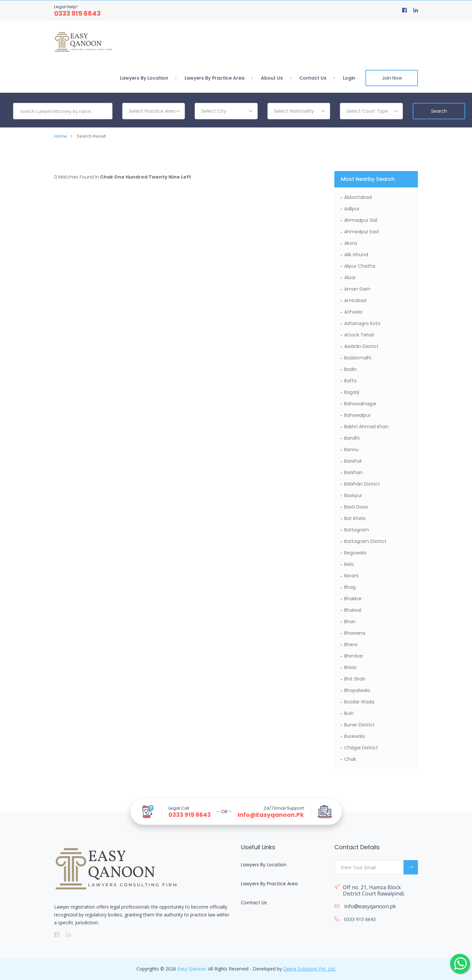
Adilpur (352, 209)
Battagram (357, 530)
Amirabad (355, 300)
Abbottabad (358, 197)
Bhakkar (353, 599)
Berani (351, 576)
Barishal (353, 461)
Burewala (354, 736)
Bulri (349, 713)
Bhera (351, 644)
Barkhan (353, 472)
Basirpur (353, 495)
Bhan (350, 622)
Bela (349, 564)
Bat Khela (355, 518)
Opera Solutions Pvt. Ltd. (309, 969)
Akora (351, 243)
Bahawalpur (357, 415)
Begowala (355, 553)
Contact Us (313, 78)
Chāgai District (361, 748)
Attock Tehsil (359, 335)
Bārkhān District (362, 484)
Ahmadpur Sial (361, 220)
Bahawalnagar (360, 404)
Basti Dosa (356, 507)
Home (60, 136)
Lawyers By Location (144, 78)
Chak (350, 759)
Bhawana (355, 633)
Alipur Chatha (360, 266)
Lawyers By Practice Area (215, 78)
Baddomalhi (358, 358)
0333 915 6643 (77, 13)
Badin (350, 369)
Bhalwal (353, 610)
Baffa (350, 381)
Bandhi (352, 438)
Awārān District (361, 346)
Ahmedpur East (362, 232)
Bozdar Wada (359, 702)
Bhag (350, 587)
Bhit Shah (355, 679)
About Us (272, 78)
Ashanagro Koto (362, 323)
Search (439, 111)
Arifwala (353, 312)
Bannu (351, 450)
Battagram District (365, 541)
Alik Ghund (356, 255)
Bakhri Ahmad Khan (366, 427)
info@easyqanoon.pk (271, 815)
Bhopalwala (357, 690)
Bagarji (352, 392)
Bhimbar (354, 656)
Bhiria (350, 667)
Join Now (392, 78)
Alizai (350, 278)
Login (349, 78)
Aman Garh (357, 289)
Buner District (359, 725)
